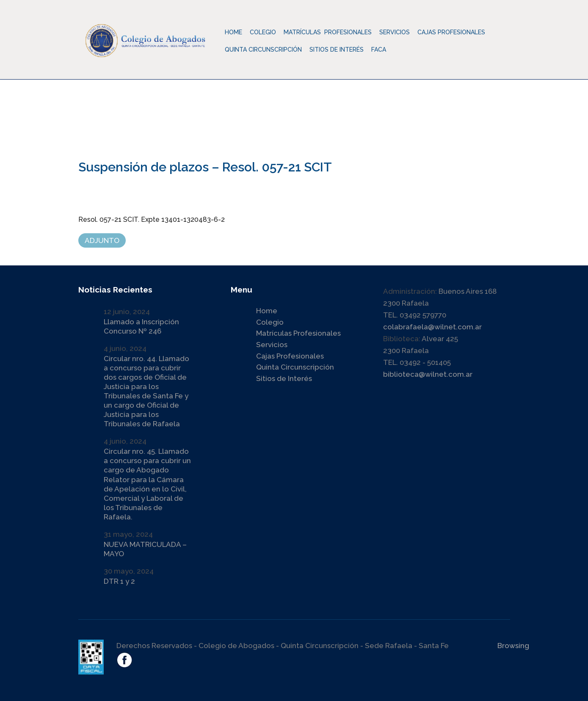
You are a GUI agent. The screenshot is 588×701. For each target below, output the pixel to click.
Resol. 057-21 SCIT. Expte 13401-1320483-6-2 (152, 219)
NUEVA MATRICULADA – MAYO (145, 549)
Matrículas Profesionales (298, 333)
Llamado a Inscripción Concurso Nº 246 (141, 326)
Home (233, 32)
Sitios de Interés (337, 50)
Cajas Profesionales (290, 356)
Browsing (513, 646)
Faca (379, 50)
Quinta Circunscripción (263, 50)
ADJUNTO (102, 240)
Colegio (270, 322)
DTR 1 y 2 (119, 581)
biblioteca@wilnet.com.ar (428, 374)
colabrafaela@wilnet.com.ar (432, 327)
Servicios (272, 345)
